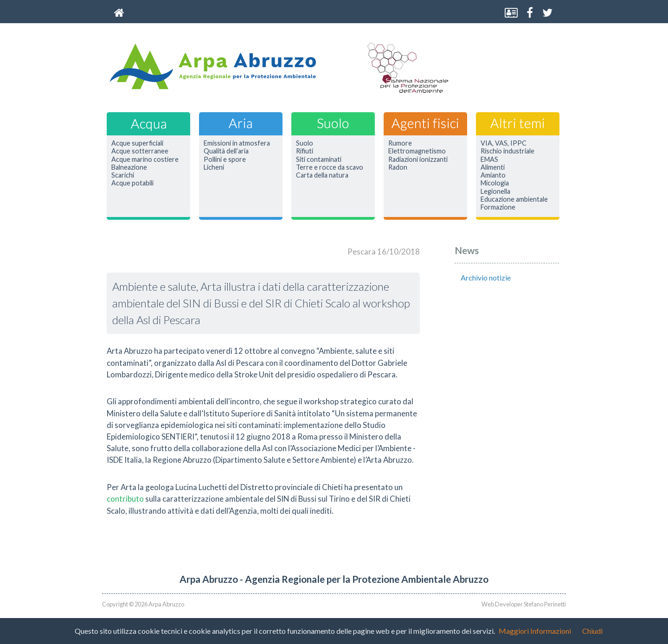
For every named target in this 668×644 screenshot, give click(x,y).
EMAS (489, 159)
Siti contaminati (319, 159)
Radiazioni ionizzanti (418, 159)
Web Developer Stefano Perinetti (524, 604)
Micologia (495, 183)
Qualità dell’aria (226, 151)
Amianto (493, 175)
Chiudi (592, 631)
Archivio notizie (486, 277)
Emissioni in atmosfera (237, 143)
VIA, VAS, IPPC (504, 143)
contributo (125, 499)
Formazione (498, 207)
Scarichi (123, 175)
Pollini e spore (225, 159)
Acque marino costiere (145, 159)
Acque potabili (132, 183)
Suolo (305, 143)
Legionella (495, 191)
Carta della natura (322, 175)
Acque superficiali (137, 143)
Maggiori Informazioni (535, 631)
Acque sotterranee (140, 151)
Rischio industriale (507, 151)
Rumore (400, 143)
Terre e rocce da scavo (330, 167)
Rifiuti (305, 151)
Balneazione (129, 167)
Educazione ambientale (514, 199)
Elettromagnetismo (417, 151)
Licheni (214, 167)
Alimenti (493, 167)
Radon (398, 167)
